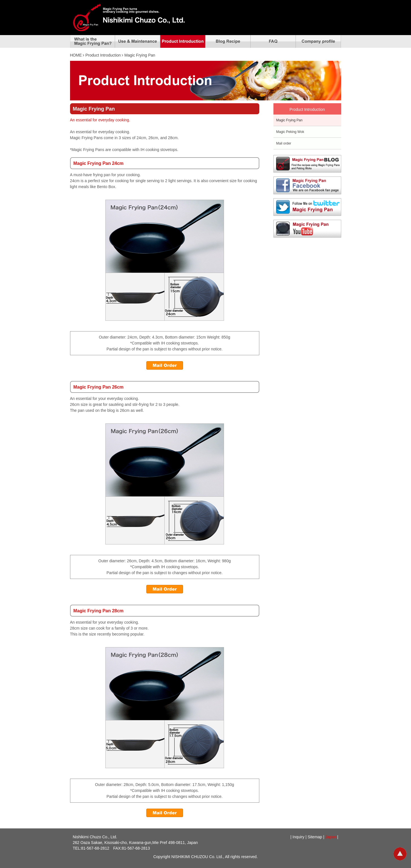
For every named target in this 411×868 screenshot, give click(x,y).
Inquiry (299, 837)
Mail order (284, 143)
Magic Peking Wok (290, 132)
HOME (76, 55)
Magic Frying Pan (289, 120)
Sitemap (315, 837)
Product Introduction (103, 55)
